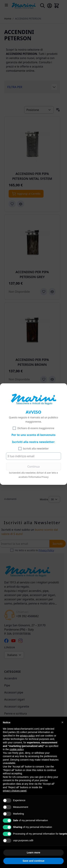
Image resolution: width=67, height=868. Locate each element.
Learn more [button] (33, 853)
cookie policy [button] (16, 749)
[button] (62, 722)
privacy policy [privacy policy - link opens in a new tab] (27, 736)
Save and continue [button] (33, 861)
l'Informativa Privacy (38, 477)
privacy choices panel (15, 791)
